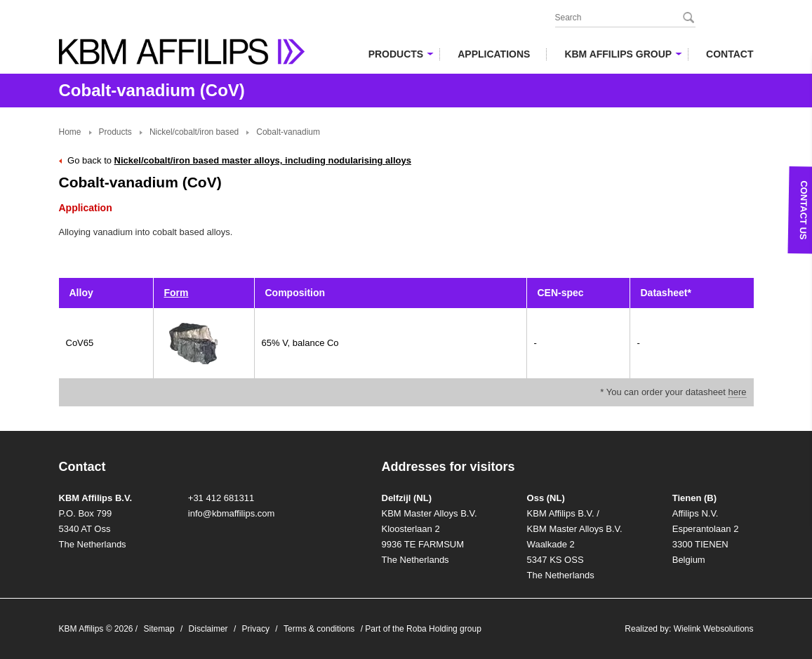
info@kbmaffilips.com (232, 513)
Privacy (256, 629)
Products (115, 132)
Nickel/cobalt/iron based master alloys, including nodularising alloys (263, 160)
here (737, 392)
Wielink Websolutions (714, 629)
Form (177, 293)
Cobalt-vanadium (288, 132)
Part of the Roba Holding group (423, 629)
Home (70, 132)
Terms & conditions (319, 629)
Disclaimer (208, 629)
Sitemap (159, 629)
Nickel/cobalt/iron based (194, 132)
